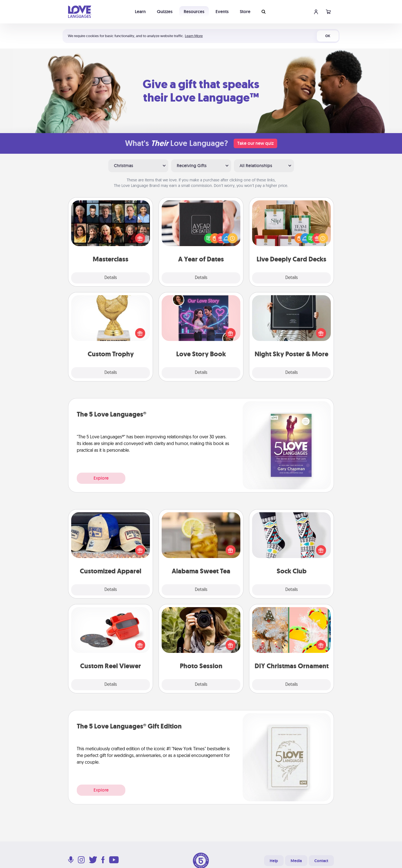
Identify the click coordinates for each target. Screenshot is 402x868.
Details (111, 278)
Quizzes (165, 12)
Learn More (194, 36)
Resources (194, 12)
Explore (101, 478)
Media (296, 861)
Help (274, 861)
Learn (140, 12)
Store (245, 12)
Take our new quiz (255, 143)
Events (222, 12)
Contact (321, 861)
